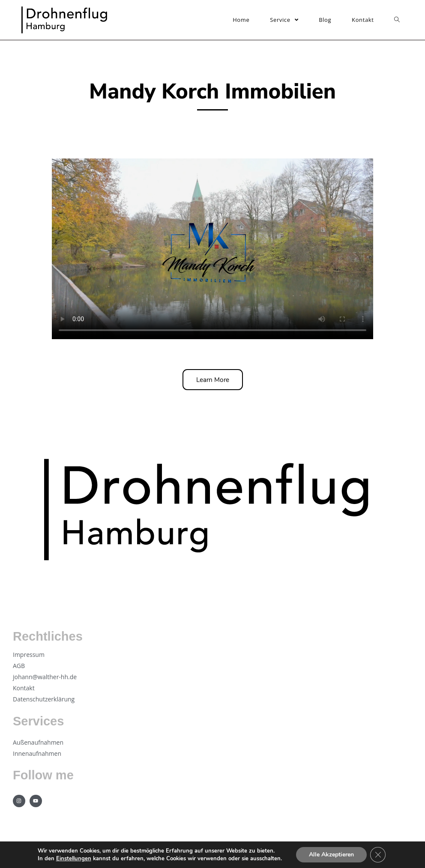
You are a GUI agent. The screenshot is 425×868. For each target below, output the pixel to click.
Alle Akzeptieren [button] (331, 855)
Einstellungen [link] (74, 859)
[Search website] (397, 20)
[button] (213, 380)
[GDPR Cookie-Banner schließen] (378, 855)
